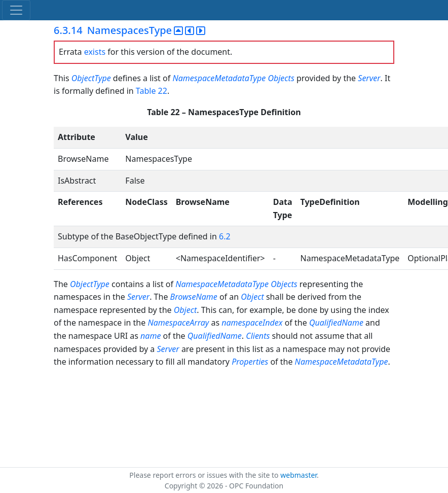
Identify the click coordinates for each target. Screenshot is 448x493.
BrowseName (194, 297)
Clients (258, 336)
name (151, 336)
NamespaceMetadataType (219, 78)
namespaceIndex (252, 323)
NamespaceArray (178, 323)
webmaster (298, 475)
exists (95, 52)
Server (369, 78)
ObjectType (91, 78)
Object (252, 297)
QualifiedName (336, 323)
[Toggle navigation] (16, 10)
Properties (250, 362)
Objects (281, 78)
